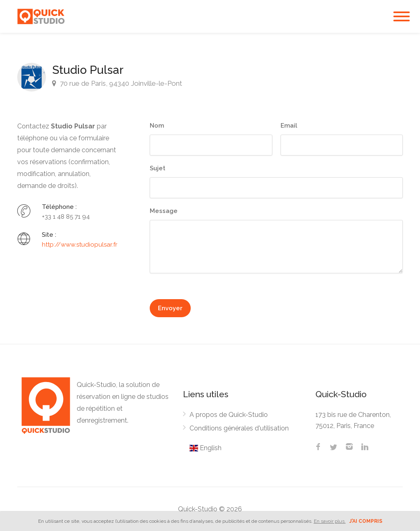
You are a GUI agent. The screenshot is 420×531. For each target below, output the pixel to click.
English (205, 448)
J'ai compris (366, 521)
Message (164, 211)
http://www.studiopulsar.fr (80, 245)
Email (289, 126)
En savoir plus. (330, 521)
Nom (157, 126)
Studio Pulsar (88, 70)
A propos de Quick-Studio (229, 415)
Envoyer (170, 308)
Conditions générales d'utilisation (239, 428)
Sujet (157, 168)
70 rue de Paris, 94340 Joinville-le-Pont (117, 83)
